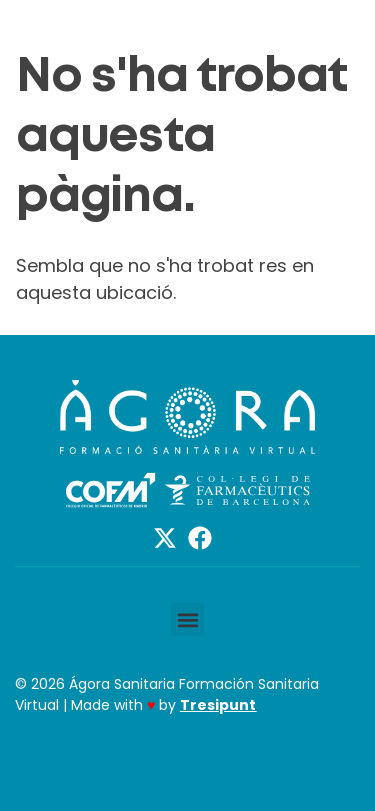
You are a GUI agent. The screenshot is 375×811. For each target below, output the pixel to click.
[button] (187, 619)
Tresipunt (218, 705)
